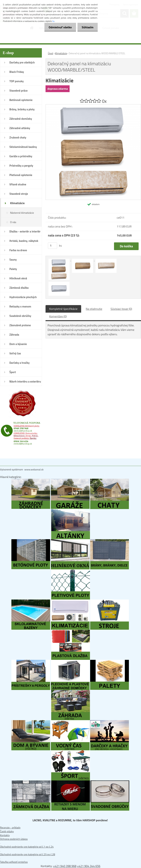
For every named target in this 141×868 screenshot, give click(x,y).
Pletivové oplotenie (21, 175)
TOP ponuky (17, 81)
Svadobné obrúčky (20, 316)
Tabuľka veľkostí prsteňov (14, 862)
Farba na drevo (18, 250)
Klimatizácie (17, 203)
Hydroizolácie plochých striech (23, 298)
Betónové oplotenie (21, 100)
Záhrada (14, 335)
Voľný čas (15, 353)
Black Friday (17, 72)
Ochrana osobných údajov (14, 839)
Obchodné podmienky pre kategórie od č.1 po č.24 (27, 847)
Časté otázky (7, 831)
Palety (13, 269)
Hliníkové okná (18, 278)
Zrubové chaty (18, 137)
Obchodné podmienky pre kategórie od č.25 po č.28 (28, 854)
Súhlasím (87, 27)
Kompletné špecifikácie (63, 309)
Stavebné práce (18, 91)
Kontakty (5, 835)
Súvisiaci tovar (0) (121, 309)
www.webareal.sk (34, 469)
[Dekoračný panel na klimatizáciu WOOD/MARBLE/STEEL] (93, 106)
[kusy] (53, 246)
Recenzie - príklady (10, 827)
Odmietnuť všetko (59, 27)
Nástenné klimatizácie (22, 213)
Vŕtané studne (18, 184)
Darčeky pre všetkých (22, 62)
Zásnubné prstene (20, 325)
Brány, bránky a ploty (22, 109)
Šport (13, 372)
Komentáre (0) (58, 316)
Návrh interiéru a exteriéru (25, 381)
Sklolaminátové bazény (23, 147)
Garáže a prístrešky (21, 156)
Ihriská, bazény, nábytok (24, 241)
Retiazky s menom (20, 306)
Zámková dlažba (19, 288)
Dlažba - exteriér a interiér (25, 231)
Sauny (13, 260)
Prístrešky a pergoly (21, 166)
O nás (13, 222)
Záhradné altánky (20, 128)
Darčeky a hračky (19, 363)
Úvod (50, 53)
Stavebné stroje (19, 194)
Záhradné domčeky (21, 119)
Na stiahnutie (94, 309)
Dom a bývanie (18, 344)
